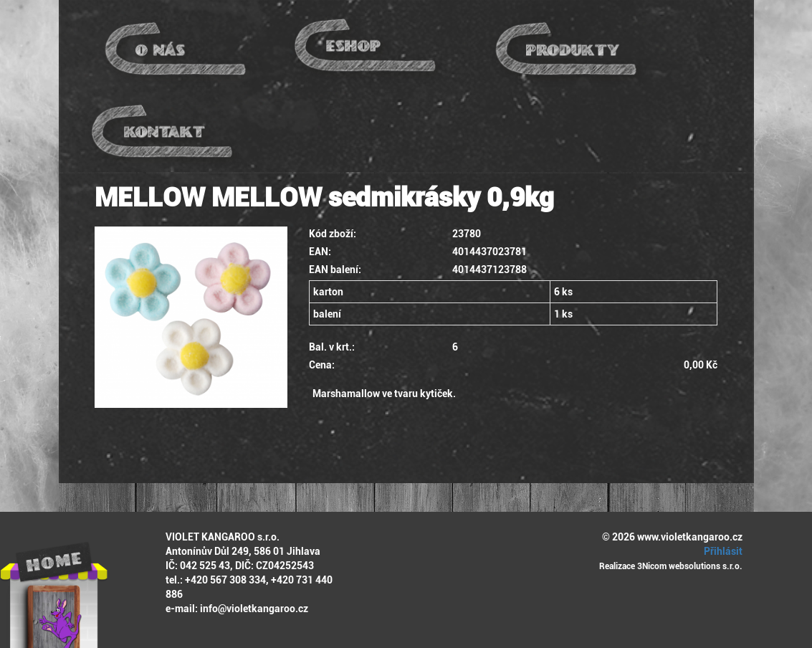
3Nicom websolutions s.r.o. (690, 566)
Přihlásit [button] (721, 551)
